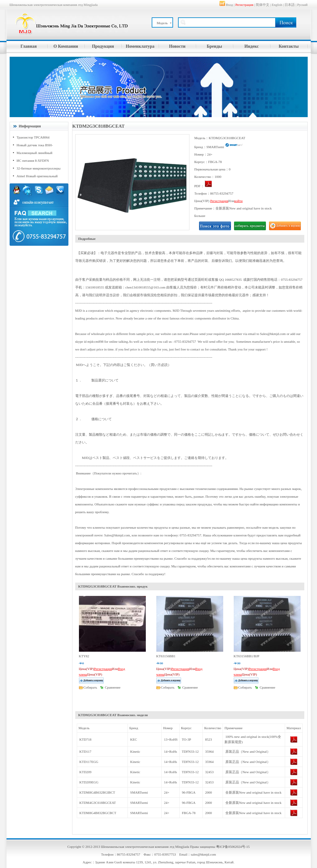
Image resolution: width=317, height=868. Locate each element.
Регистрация (244, 5)
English (277, 5)
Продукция (103, 46)
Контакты (289, 46)
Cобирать (90, 687)
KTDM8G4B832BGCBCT (98, 813)
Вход (229, 5)
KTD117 (85, 751)
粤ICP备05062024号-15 (233, 847)
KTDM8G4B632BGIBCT (97, 792)
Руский (302, 5)
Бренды (214, 46)
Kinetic (135, 751)
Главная (28, 46)
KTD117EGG (89, 762)
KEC (134, 739)
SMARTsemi (139, 792)
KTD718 (85, 739)
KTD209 (85, 772)
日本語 (290, 5)
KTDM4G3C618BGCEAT (98, 803)
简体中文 (263, 5)
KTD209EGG (89, 782)
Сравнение (113, 687)
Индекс (251, 46)
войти (239, 201)
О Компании (66, 46)
